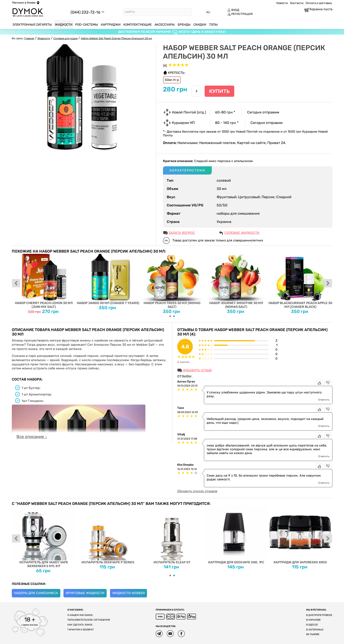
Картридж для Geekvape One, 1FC (236, 535)
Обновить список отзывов (197, 491)
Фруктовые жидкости (85, 593)
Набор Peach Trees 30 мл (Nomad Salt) (172, 281)
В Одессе (312, 625)
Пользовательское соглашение (89, 620)
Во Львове (313, 634)
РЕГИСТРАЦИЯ (240, 14)
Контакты (297, 3)
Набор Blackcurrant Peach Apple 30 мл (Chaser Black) (300, 281)
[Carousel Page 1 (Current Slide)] (170, 316)
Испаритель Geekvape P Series (108, 535)
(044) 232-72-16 (85, 12)
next (328, 284)
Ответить (324, 400)
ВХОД (233, 10)
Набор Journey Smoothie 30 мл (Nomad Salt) (236, 281)
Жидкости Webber (128, 593)
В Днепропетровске (319, 615)
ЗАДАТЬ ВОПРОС (182, 233)
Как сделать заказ (80, 625)
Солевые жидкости (242, 233)
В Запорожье (315, 630)
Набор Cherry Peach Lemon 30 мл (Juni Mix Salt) (44, 281)
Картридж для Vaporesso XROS (300, 535)
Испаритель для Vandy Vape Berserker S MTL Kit (44, 537)
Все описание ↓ (32, 437)
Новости (282, 3)
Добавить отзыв (197, 370)
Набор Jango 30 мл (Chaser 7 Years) (108, 279)
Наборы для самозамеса (36, 593)
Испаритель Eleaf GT (172, 535)
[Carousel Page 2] (174, 316)
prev (16, 284)
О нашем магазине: (80, 615)
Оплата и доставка (319, 3)
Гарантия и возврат (81, 630)
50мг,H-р (172, 80)
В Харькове (313, 620)
